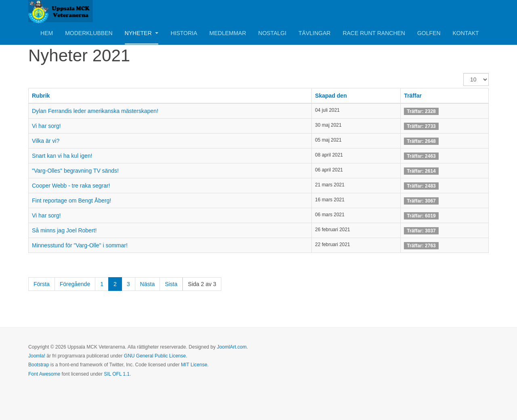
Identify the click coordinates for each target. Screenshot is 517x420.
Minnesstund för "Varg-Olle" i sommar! (80, 245)
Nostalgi (272, 33)
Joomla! (37, 356)
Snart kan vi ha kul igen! (62, 156)
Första (42, 284)
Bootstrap (39, 365)
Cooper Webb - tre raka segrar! (71, 186)
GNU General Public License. (156, 356)
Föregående (75, 284)
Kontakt (466, 33)
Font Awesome (44, 374)
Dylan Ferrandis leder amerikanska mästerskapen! (95, 111)
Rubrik (41, 96)
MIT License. (195, 365)
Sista (171, 284)
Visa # (463, 73)
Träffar (413, 96)
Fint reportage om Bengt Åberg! (71, 201)
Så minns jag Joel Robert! (64, 230)
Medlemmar (228, 33)
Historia (184, 33)
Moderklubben (89, 33)
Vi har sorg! (46, 126)
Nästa (148, 284)
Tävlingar (314, 33)
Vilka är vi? (46, 141)
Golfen (429, 33)
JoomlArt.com (232, 347)
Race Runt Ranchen (374, 33)
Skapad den (331, 96)
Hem (47, 33)
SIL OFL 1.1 (117, 374)
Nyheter (142, 33)
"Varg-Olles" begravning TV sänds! (75, 171)
